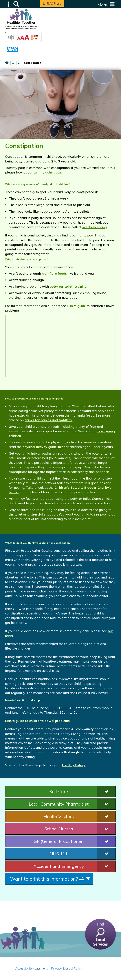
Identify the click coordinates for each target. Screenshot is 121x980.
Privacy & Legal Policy (67, 968)
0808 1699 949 (62, 708)
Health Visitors (59, 816)
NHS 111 (59, 854)
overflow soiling (94, 227)
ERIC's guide (76, 306)
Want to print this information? (47, 879)
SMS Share (54, 4)
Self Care (59, 791)
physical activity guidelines (43, 447)
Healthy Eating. (74, 765)
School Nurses (59, 829)
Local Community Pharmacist (59, 804)
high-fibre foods (54, 273)
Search (16, 4)
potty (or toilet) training (68, 286)
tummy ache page (47, 172)
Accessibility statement (31, 968)
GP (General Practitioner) (59, 841)
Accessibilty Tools (23, 37)
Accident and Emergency (59, 866)
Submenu (9, 4)
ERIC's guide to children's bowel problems (37, 721)
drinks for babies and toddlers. (48, 420)
